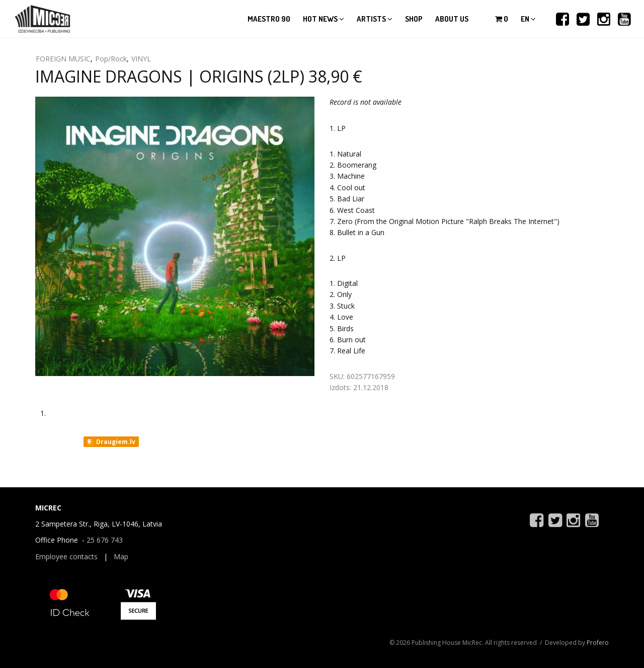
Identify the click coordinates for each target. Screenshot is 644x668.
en (528, 19)
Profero (598, 643)
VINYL (141, 59)
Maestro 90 (269, 19)
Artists (375, 19)
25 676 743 (105, 540)
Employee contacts (66, 556)
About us (452, 19)
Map (121, 556)
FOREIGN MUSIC (63, 59)
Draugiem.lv (110, 442)
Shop (414, 19)
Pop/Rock (111, 59)
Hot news (324, 19)
